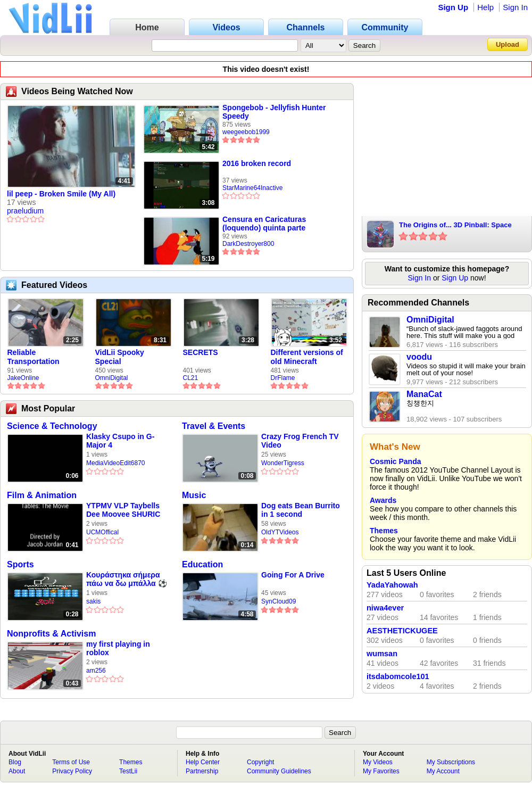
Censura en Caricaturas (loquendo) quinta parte (264, 224)
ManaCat (424, 394)
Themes (384, 531)
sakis (93, 601)
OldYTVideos (280, 532)
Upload (508, 44)
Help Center (203, 762)
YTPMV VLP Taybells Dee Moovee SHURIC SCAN (123, 510)
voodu (419, 357)
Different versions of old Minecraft (307, 357)
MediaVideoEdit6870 (116, 463)
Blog (15, 762)
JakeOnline (23, 378)
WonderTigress (283, 463)
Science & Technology (52, 426)
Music (194, 495)
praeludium (25, 211)
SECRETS (201, 352)
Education (202, 564)
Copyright (260, 762)
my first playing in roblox (118, 648)
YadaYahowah (392, 585)
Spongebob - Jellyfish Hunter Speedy (274, 112)
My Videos (378, 762)
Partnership (202, 771)
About (17, 771)
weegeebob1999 (246, 132)
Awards (383, 500)
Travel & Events (214, 426)
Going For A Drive (293, 575)
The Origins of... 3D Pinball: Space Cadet (455, 226)
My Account (443, 771)
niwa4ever (385, 608)
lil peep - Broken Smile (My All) (61, 194)
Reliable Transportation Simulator (34, 357)
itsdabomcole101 (398, 676)
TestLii (128, 771)
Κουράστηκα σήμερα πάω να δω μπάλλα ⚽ (127, 579)
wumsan (382, 654)
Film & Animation (42, 495)
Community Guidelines (279, 771)
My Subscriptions (451, 762)
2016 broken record (257, 163)
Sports (20, 564)
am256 (96, 671)
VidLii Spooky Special (120, 357)
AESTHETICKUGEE (402, 631)
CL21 (191, 378)
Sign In (515, 7)
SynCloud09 (279, 601)
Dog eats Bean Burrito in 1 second (301, 510)
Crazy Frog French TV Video (300, 441)
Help (485, 7)
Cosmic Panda (395, 461)
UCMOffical (102, 532)
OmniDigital (112, 378)
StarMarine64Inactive (252, 188)
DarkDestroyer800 (248, 244)
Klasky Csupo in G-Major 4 (120, 441)
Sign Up (453, 7)
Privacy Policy (72, 771)
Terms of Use (71, 762)
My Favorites (381, 771)
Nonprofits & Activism (51, 634)
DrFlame (283, 378)
